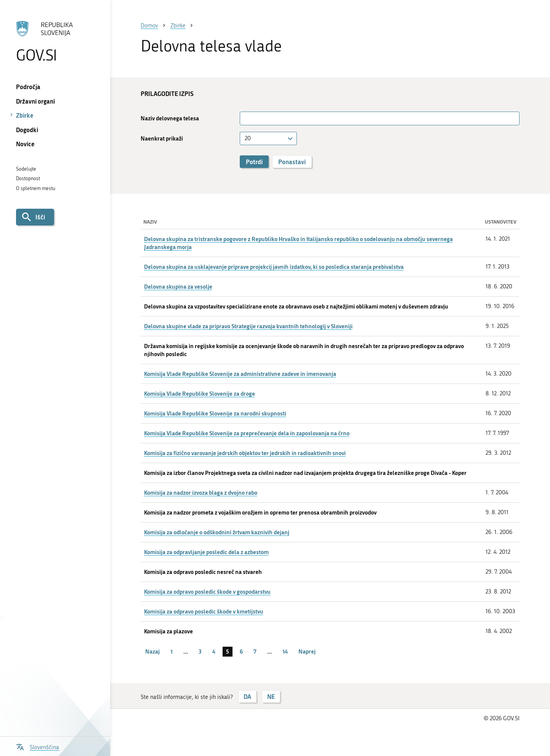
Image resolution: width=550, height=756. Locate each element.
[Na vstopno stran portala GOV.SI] (55, 42)
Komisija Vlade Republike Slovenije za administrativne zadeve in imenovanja (240, 374)
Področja (28, 87)
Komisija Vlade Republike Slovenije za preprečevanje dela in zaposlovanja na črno (247, 433)
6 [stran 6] (241, 651)
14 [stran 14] (285, 651)
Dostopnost (28, 178)
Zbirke (25, 115)
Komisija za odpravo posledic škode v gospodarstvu (207, 591)
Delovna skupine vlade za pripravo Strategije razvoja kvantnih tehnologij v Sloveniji (248, 326)
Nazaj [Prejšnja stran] (152, 651)
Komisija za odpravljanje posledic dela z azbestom (206, 552)
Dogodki (27, 130)
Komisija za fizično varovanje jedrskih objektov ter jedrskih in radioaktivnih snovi (245, 453)
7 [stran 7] (255, 651)
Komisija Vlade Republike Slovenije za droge (200, 393)
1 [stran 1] (172, 651)
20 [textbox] (248, 138)
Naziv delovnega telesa (170, 118)
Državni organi (35, 101)
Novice (25, 144)
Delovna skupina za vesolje (178, 286)
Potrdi (254, 162)
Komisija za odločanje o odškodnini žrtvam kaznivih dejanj (217, 532)
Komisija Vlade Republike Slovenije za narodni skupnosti (215, 413)
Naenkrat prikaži (162, 138)
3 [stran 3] (200, 651)
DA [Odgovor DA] (247, 696)
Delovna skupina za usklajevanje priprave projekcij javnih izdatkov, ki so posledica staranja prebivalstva (274, 267)
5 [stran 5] (228, 651)
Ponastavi (292, 162)
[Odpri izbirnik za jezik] (38, 746)
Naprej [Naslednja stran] (307, 651)
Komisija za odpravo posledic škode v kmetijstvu (204, 611)
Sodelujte (26, 169)
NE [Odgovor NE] (271, 696)
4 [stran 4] (214, 651)
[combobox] (268, 138)
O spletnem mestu (36, 188)
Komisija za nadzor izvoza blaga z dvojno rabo (201, 492)
